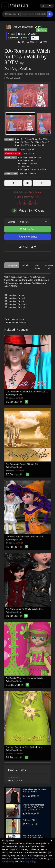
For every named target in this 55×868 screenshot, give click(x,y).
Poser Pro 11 (38, 145)
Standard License (28, 173)
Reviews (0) (49, 267)
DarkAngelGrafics (18, 69)
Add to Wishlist (27, 237)
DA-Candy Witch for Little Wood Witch (24, 678)
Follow (42, 30)
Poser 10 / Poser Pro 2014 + (28, 142)
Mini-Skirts (41, 169)
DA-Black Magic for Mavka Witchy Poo (25, 609)
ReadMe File (14, 777)
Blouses (37, 157)
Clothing (22, 157)
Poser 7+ (19, 139)
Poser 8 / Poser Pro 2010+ (36, 139)
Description (12, 265)
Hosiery (33, 163)
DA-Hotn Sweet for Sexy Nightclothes (24, 747)
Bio (35, 38)
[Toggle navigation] (5, 6)
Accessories (24, 166)
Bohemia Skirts (30, 820)
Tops (30, 157)
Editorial (26, 265)
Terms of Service (33, 858)
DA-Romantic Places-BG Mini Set (22, 464)
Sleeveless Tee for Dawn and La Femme (35, 791)
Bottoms (31, 169)
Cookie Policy (8, 862)
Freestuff (13, 38)
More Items (37, 267)
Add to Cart (28, 229)
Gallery (33, 34)
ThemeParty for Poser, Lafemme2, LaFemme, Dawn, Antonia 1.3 (34, 807)
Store (22, 34)
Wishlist (25, 38)
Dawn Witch (28, 153)
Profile (11, 34)
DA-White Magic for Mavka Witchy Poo (25, 537)
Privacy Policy (29, 862)
